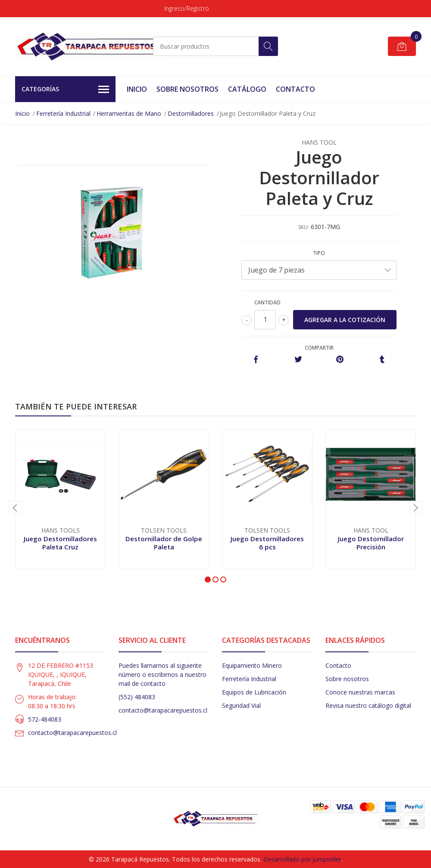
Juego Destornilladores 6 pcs (267, 542)
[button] (208, 580)
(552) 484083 (137, 697)
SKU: (304, 227)
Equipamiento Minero (252, 665)
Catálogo (247, 89)
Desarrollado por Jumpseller (302, 859)
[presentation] (15, 507)
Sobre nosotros (347, 679)
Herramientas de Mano (129, 113)
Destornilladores (191, 113)
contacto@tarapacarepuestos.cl (72, 733)
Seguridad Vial (241, 705)
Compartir (319, 348)
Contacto (295, 89)
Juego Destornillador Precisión (371, 542)
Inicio (137, 89)
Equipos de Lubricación (254, 692)
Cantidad (267, 302)
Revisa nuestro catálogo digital (368, 705)
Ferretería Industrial (63, 113)
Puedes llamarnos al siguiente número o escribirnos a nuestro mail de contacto (162, 674)
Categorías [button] (65, 90)
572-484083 (45, 719)
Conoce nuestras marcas (360, 692)
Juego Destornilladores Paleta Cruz (60, 542)
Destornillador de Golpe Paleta (164, 542)
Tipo (319, 253)
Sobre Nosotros (187, 89)
